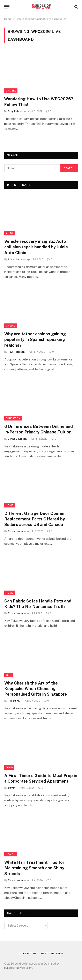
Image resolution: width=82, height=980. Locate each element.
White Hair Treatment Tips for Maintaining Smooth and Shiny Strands (34, 868)
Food (9, 767)
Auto (9, 233)
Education (13, 418)
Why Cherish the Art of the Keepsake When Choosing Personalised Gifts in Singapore (36, 689)
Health (11, 854)
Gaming (11, 91)
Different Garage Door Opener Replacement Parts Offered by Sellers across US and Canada (35, 519)
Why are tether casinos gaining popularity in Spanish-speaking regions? (35, 339)
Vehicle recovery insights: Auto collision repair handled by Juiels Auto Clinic (36, 247)
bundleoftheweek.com (18, 968)
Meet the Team (52, 953)
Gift (9, 675)
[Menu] (7, 7)
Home (10, 505)
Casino (11, 326)
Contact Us (28, 953)
